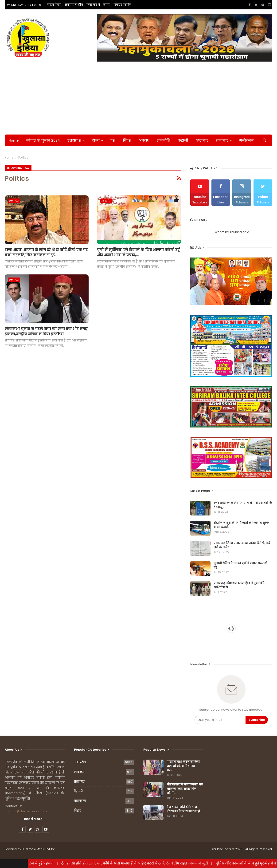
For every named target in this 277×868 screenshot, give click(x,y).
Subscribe (257, 720)
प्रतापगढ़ (79, 782)
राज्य (96, 140)
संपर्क (107, 5)
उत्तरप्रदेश (74, 140)
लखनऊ (79, 772)
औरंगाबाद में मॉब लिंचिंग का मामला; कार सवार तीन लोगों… (185, 789)
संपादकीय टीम (74, 5)
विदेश (127, 140)
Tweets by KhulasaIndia (231, 232)
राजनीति (163, 140)
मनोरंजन (246, 140)
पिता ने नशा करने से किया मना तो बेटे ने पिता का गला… (183, 766)
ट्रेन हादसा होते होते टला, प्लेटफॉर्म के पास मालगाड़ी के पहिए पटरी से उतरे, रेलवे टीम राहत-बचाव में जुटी (140, 863)
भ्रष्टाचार (202, 140)
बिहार (78, 811)
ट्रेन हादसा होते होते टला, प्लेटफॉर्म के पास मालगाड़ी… (184, 809)
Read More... (35, 819)
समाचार (222, 140)
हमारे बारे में (93, 5)
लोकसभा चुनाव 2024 (43, 140)
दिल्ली (78, 791)
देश (113, 140)
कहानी (183, 140)
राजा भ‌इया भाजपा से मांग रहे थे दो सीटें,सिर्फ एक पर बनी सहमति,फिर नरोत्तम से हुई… (46, 252)
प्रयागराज (80, 801)
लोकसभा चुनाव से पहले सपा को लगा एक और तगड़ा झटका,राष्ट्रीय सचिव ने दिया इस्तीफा (47, 331)
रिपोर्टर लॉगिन (122, 5)
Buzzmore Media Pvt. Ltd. (39, 849)
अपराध (144, 140)
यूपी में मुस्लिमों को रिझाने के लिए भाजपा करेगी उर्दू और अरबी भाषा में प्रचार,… (138, 252)
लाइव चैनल (54, 5)
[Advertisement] (138, 97)
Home (14, 140)
